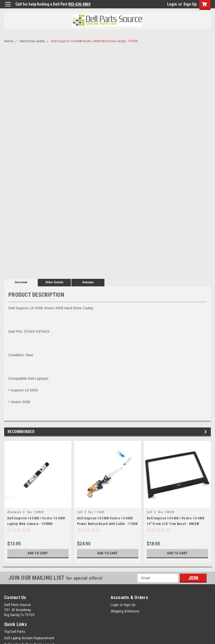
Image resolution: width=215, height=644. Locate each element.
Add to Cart (38, 553)
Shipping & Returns (125, 611)
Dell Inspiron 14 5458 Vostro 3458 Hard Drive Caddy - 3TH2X (94, 41)
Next (206, 432)
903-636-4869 (79, 4)
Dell (80, 512)
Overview (21, 282)
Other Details (54, 282)
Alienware (14, 512)
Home (9, 41)
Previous (199, 432)
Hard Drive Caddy (32, 41)
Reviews (88, 282)
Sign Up (190, 4)
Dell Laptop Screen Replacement (29, 638)
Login (172, 4)
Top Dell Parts (15, 632)
